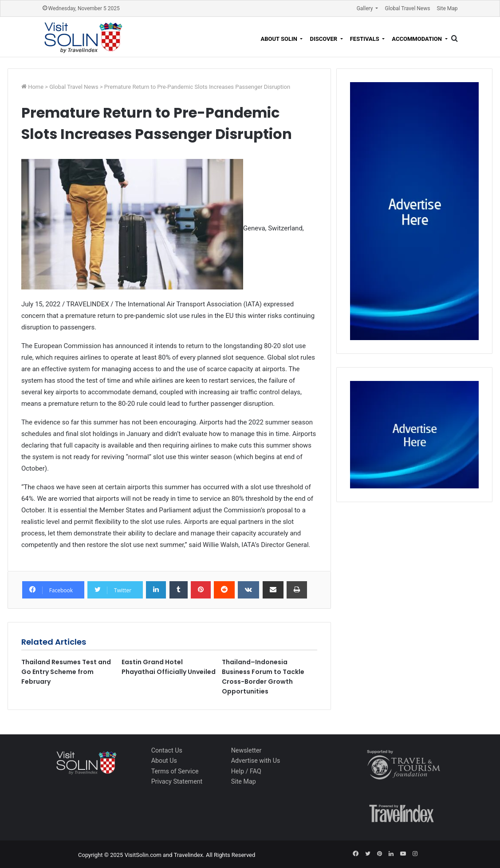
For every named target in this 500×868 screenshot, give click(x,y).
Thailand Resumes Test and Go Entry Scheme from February (66, 672)
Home (36, 87)
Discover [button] (324, 39)
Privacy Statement (177, 781)
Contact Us (167, 750)
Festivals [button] (365, 39)
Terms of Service (175, 771)
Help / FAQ (246, 771)
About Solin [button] (280, 39)
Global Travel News (407, 8)
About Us (164, 761)
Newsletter (246, 750)
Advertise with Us (256, 761)
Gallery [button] (366, 8)
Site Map (447, 8)
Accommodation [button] (417, 39)
